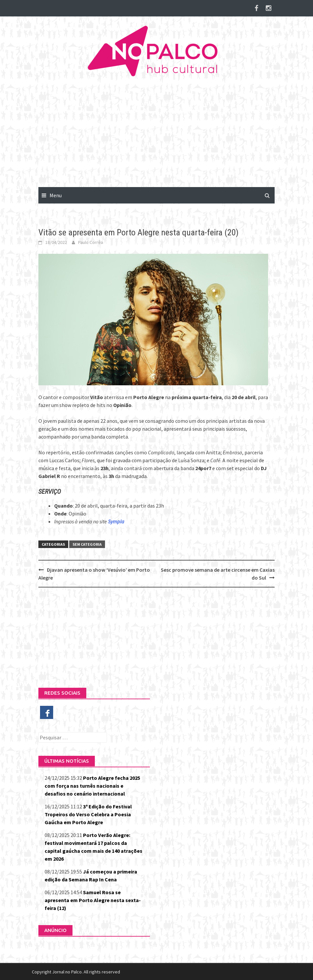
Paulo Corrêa (91, 242)
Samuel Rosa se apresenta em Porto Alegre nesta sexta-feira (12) (93, 900)
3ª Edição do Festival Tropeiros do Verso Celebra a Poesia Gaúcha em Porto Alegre (88, 814)
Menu (56, 195)
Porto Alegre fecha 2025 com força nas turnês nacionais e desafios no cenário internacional (92, 786)
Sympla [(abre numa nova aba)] (116, 521)
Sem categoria (87, 544)
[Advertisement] (156, 138)
